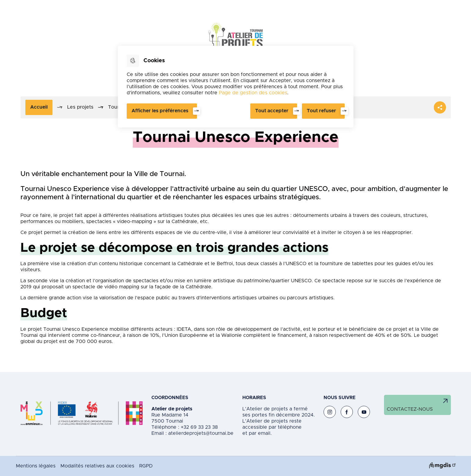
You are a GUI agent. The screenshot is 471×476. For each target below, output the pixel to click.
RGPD (146, 466)
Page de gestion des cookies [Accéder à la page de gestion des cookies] (253, 93)
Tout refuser (321, 111)
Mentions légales (36, 466)
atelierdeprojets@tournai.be (201, 433)
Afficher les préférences (160, 111)
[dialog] (236, 87)
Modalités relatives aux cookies (97, 466)
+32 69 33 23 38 (199, 427)
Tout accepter (272, 111)
